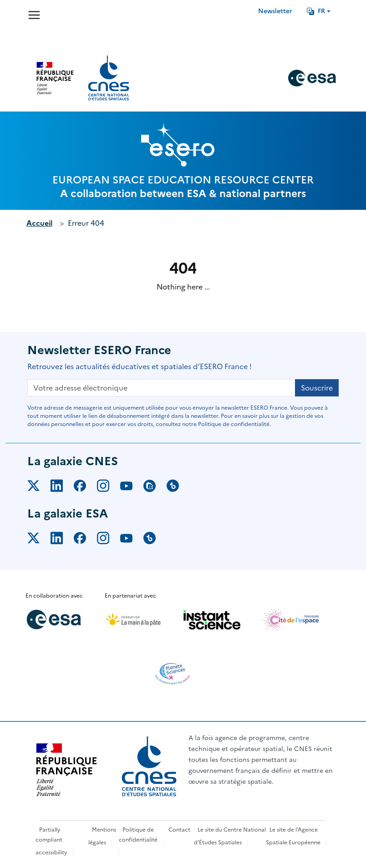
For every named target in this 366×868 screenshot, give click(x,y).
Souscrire (317, 388)
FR (316, 11)
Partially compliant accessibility (51, 841)
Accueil (39, 223)
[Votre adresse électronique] (161, 388)
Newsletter (275, 11)
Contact (179, 830)
